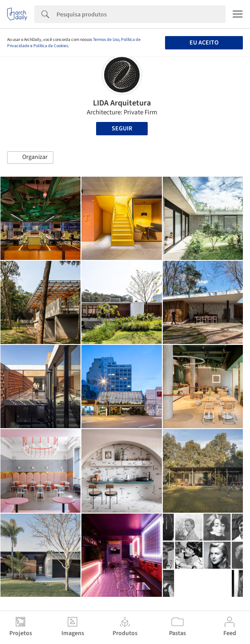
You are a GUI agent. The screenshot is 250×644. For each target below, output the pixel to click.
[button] (30, 158)
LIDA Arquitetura (122, 103)
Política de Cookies (51, 46)
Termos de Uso (106, 40)
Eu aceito (204, 43)
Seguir (122, 129)
